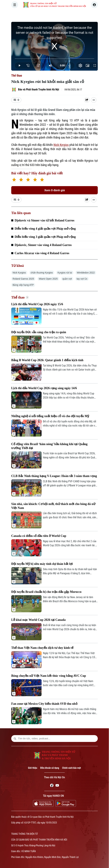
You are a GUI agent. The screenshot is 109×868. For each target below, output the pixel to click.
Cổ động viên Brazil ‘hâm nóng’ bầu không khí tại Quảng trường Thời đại (49, 446)
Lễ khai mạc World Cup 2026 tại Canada (38, 620)
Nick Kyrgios (61, 145)
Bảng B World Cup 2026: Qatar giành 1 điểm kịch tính (47, 360)
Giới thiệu (33, 768)
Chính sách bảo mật (72, 768)
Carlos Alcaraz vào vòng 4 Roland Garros (42, 253)
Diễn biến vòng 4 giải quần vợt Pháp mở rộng (45, 229)
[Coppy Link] (94, 100)
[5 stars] (42, 180)
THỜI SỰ (46, 14)
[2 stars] (21, 180)
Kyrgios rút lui (65, 273)
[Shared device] (87, 100)
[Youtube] (57, 786)
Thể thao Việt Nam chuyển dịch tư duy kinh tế (42, 648)
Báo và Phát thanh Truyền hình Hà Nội (39, 89)
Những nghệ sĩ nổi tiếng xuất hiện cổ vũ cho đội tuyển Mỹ (50, 416)
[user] (94, 5)
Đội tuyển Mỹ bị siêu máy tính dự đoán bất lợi (42, 564)
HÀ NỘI (60, 14)
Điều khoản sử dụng (50, 768)
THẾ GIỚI (75, 14)
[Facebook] (52, 786)
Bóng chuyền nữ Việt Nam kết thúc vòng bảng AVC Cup (49, 676)
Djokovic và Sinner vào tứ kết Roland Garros (45, 220)
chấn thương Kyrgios (42, 273)
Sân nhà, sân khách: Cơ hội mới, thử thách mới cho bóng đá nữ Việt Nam (53, 506)
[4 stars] (35, 180)
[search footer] (15, 739)
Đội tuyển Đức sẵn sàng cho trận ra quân (39, 332)
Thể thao (17, 75)
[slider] (54, 59)
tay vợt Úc (82, 279)
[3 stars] (28, 180)
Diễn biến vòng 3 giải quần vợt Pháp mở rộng (45, 237)
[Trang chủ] (34, 14)
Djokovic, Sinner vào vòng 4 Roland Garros (43, 245)
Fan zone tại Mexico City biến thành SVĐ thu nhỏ (44, 704)
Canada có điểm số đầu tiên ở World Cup (39, 536)
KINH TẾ (90, 14)
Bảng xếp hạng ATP (23, 285)
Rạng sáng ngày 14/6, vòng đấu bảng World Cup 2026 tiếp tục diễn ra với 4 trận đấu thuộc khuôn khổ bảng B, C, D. (69, 396)
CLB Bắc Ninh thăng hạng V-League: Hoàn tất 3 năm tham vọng (54, 476)
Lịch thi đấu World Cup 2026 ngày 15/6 (37, 304)
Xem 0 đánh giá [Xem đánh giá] (55, 190)
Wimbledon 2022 (86, 273)
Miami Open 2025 (48, 279)
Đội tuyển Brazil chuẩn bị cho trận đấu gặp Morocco (46, 592)
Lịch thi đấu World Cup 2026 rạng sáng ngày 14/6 (44, 388)
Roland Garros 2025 (23, 279)
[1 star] (14, 180)
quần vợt (67, 279)
